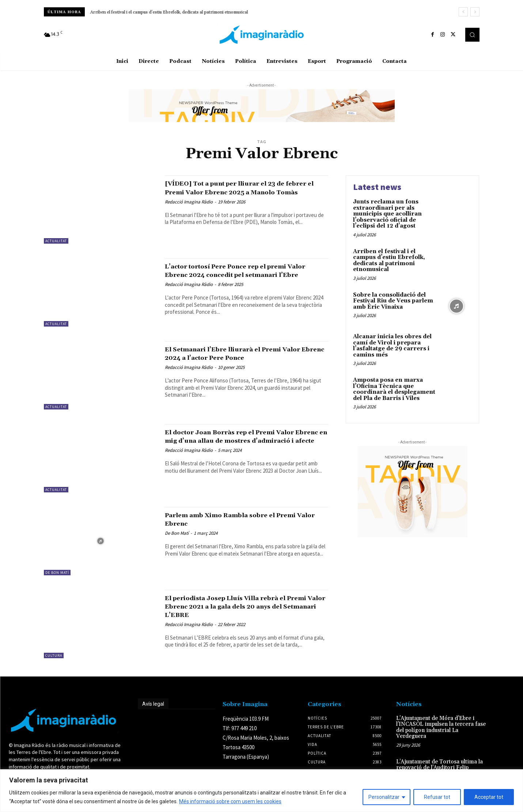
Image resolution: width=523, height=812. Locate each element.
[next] (475, 12)
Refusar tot (437, 797)
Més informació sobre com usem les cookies (230, 801)
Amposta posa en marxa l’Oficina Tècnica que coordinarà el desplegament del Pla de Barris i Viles (394, 389)
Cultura (54, 655)
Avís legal (153, 704)
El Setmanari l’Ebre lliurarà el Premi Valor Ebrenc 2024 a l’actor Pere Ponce (242, 353)
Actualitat (56, 241)
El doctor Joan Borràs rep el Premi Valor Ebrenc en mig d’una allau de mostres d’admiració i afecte (246, 441)
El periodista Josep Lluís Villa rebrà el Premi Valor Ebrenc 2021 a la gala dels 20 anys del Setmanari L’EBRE (242, 606)
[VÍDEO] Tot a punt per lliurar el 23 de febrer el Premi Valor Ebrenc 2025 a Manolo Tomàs (242, 192)
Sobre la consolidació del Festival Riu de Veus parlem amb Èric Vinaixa (393, 301)
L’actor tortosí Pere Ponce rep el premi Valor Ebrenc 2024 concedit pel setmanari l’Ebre (242, 275)
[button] (472, 35)
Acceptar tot (489, 797)
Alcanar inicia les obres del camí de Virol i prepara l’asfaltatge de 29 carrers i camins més (392, 346)
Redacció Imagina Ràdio (189, 210)
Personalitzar (384, 797)
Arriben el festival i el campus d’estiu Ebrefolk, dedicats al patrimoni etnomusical (169, 12)
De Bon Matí (57, 573)
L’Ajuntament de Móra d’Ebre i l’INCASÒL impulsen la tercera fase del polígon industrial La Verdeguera (441, 727)
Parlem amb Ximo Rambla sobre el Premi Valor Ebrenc (234, 519)
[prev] (463, 12)
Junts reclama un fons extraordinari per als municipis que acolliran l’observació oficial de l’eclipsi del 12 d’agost (387, 214)
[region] (261, 791)
